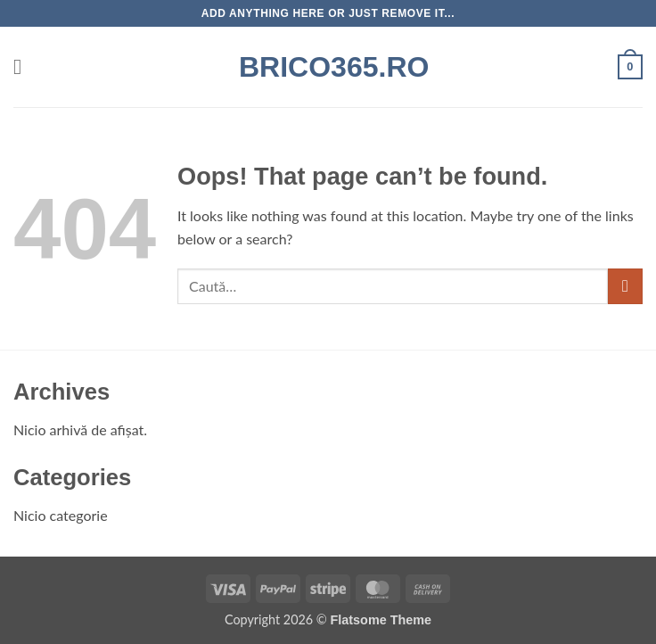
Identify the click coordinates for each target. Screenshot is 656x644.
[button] (24, 66)
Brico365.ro (328, 67)
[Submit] (625, 286)
